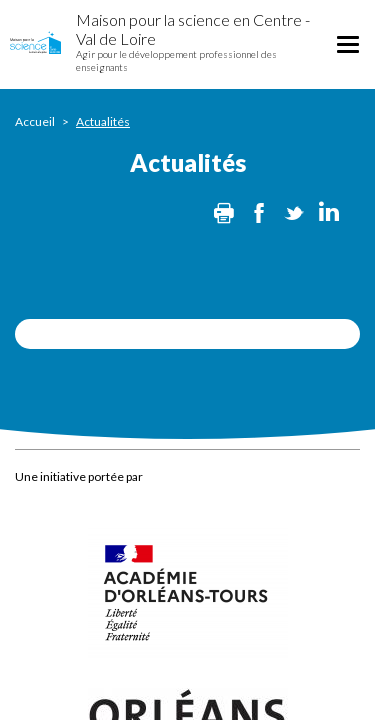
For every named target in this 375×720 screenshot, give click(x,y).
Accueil (35, 121)
